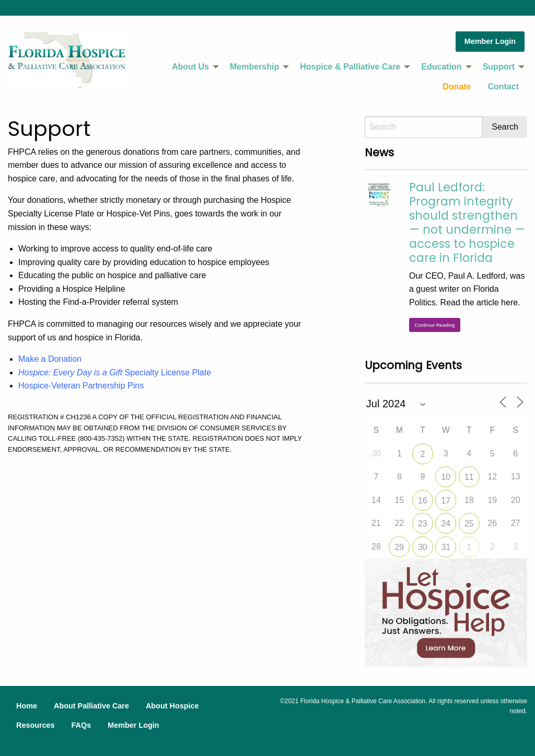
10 (446, 477)
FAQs (82, 725)
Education (441, 67)
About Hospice (172, 706)
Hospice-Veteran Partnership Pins (81, 386)
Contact (503, 87)
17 (446, 501)
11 (469, 477)
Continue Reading (435, 325)
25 (469, 524)
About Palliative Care (91, 706)
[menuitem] (193, 67)
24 (446, 524)
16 (423, 501)
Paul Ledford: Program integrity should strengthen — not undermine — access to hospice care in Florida (467, 222)
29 (399, 547)
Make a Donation (50, 359)
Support (499, 67)
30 (423, 547)
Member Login (490, 41)
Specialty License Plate (115, 373)
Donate (457, 87)
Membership (254, 67)
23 (423, 524)
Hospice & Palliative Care (350, 67)
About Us (190, 67)
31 (446, 547)
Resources (36, 725)
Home (27, 706)
